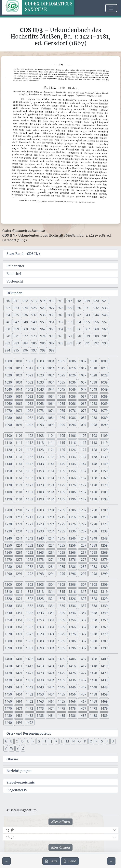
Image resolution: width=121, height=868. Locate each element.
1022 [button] (30, 375)
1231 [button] (19, 531)
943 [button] (87, 315)
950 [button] (43, 322)
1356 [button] (72, 620)
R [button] (97, 741)
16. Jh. (11, 837)
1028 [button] (93, 375)
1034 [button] (51, 382)
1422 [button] (30, 673)
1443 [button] (40, 687)
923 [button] (16, 308)
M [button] (67, 741)
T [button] (107, 741)
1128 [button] (93, 450)
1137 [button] (83, 457)
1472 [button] (30, 708)
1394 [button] (51, 648)
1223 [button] (40, 524)
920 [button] (96, 301)
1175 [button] (61, 485)
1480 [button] (8, 716)
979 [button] (87, 336)
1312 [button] (30, 592)
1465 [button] (61, 701)
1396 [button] (72, 648)
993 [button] (105, 343)
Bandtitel (14, 274)
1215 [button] (61, 517)
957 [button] (105, 322)
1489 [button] (104, 716)
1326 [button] (72, 599)
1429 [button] (104, 673)
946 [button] (7, 322)
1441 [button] (19, 687)
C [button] (17, 741)
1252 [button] (30, 545)
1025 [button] (61, 375)
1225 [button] (61, 524)
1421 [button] (19, 673)
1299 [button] (104, 574)
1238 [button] (93, 531)
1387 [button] (83, 641)
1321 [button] (19, 599)
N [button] (74, 741)
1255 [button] (61, 545)
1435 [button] (61, 680)
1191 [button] (19, 499)
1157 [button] (83, 471)
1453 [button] (40, 694)
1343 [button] (40, 613)
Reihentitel (15, 266)
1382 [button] (30, 641)
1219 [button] (104, 517)
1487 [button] (83, 716)
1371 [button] (19, 634)
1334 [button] (51, 606)
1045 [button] (61, 389)
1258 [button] (93, 545)
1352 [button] (30, 620)
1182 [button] (30, 492)
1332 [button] (30, 606)
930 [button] (78, 308)
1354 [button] (51, 620)
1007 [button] (83, 361)
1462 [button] (30, 701)
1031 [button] (19, 382)
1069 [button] (104, 404)
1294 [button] (51, 574)
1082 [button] (30, 418)
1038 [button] (93, 382)
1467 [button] (83, 701)
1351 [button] (19, 620)
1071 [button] (19, 411)
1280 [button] (8, 567)
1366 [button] (72, 627)
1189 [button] (104, 492)
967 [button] (87, 329)
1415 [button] (61, 666)
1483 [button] (40, 716)
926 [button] (43, 308)
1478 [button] (93, 708)
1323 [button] (40, 599)
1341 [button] (19, 613)
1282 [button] (30, 567)
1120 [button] (8, 450)
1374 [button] (51, 634)
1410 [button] (8, 666)
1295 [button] (61, 574)
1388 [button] (93, 641)
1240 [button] (8, 538)
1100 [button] (8, 436)
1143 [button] (40, 464)
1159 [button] (104, 471)
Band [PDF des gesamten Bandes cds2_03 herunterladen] (70, 861)
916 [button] (61, 301)
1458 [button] (93, 694)
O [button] (79, 741)
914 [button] (43, 301)
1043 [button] (40, 389)
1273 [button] (40, 560)
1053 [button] (40, 396)
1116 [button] (72, 443)
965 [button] (69, 329)
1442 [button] (30, 687)
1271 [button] (19, 560)
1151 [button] (19, 471)
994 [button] (7, 350)
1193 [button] (40, 499)
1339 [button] (104, 606)
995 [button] (16, 350)
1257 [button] (83, 545)
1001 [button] (19, 361)
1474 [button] (51, 708)
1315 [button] (61, 592)
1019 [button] (104, 368)
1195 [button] (61, 499)
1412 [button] (30, 666)
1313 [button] (40, 592)
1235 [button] (61, 531)
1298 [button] (93, 574)
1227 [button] (83, 524)
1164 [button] (51, 478)
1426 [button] (72, 673)
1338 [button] (93, 606)
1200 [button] (8, 510)
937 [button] (34, 315)
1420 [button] (8, 673)
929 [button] (69, 308)
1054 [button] (51, 396)
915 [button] (52, 301)
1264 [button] (51, 552)
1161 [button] (19, 478)
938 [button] (43, 315)
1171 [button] (19, 485)
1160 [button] (8, 478)
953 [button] (69, 322)
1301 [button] (19, 584)
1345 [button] (61, 613)
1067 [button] (83, 404)
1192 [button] (30, 499)
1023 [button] (40, 375)
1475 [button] (61, 708)
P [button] (85, 741)
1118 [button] (93, 443)
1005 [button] (61, 361)
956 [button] (96, 322)
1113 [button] (40, 443)
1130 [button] (8, 457)
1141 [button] (19, 464)
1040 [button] (8, 389)
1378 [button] (93, 634)
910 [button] (7, 301)
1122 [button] (30, 450)
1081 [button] (19, 418)
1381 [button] (19, 641)
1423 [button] (40, 673)
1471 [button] (19, 708)
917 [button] (69, 301)
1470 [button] (8, 708)
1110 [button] (8, 443)
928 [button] (61, 308)
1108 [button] (93, 436)
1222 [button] (30, 524)
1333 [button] (40, 606)
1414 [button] (51, 666)
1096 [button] (72, 425)
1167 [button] (83, 478)
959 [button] (16, 329)
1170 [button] (8, 485)
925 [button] (34, 308)
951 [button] (52, 322)
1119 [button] (104, 443)
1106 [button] (72, 436)
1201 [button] (19, 510)
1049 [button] (104, 389)
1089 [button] (104, 418)
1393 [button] (40, 648)
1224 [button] (51, 524)
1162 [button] (30, 478)
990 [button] (78, 343)
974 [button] (43, 336)
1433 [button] (40, 680)
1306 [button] (72, 584)
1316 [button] (72, 592)
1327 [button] (83, 599)
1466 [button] (72, 701)
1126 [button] (72, 450)
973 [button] (34, 336)
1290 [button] (8, 574)
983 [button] (16, 343)
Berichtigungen (19, 771)
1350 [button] (8, 620)
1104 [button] (51, 436)
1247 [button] (83, 538)
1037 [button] (83, 382)
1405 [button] (61, 659)
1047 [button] (83, 389)
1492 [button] (30, 723)
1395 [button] (61, 648)
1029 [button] (104, 375)
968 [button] (96, 329)
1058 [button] (93, 396)
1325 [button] (61, 599)
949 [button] (34, 322)
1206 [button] (72, 510)
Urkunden (14, 293)
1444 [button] (51, 687)
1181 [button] (19, 492)
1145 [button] (61, 464)
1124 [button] (51, 450)
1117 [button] (83, 443)
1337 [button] (83, 606)
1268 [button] (93, 552)
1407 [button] (83, 659)
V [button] (6, 748)
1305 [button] (61, 584)
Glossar (12, 759)
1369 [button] (104, 627)
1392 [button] (30, 648)
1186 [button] (72, 492)
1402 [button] (30, 659)
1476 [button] (72, 708)
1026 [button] (72, 375)
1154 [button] (51, 471)
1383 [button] (40, 641)
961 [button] (34, 329)
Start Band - (23, 254)
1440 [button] (8, 687)
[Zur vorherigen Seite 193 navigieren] (7, 861)
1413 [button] (40, 666)
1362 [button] (30, 627)
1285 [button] (61, 567)
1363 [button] (40, 627)
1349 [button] (104, 613)
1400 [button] (8, 659)
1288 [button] (93, 567)
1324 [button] (51, 599)
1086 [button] (72, 418)
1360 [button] (8, 627)
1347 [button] (83, 613)
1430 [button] (8, 680)
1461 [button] (19, 701)
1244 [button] (51, 538)
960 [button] (25, 329)
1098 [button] (93, 425)
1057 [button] (83, 396)
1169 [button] (104, 478)
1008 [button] (93, 361)
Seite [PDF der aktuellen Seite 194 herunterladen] (51, 861)
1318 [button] (93, 592)
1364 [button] (51, 627)
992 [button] (96, 343)
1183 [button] (40, 492)
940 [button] (61, 315)
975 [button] (52, 336)
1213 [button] (40, 517)
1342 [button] (30, 613)
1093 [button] (40, 425)
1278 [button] (93, 560)
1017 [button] (83, 368)
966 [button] (78, 329)
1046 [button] (72, 389)
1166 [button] (72, 478)
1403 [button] (40, 659)
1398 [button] (93, 648)
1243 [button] (40, 538)
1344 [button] (51, 613)
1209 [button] (104, 510)
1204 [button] (51, 510)
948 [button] (25, 322)
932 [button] (96, 308)
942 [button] (78, 315)
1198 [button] (93, 499)
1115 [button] (61, 443)
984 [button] (25, 343)
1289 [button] (104, 567)
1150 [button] (8, 471)
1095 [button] (61, 425)
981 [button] (105, 336)
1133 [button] (40, 457)
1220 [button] (8, 524)
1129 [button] (104, 450)
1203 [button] (40, 510)
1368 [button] (93, 627)
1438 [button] (93, 680)
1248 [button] (93, 538)
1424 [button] (51, 673)
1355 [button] (61, 620)
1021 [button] (19, 375)
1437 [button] (83, 680)
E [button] (28, 741)
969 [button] (105, 329)
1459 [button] (104, 694)
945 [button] (105, 315)
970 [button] (7, 336)
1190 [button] (8, 499)
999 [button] (52, 350)
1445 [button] (61, 687)
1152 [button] (30, 471)
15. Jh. (11, 830)
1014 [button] (51, 368)
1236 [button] (72, 531)
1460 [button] (8, 701)
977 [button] (69, 336)
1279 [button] (104, 560)
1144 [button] (51, 464)
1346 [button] (72, 613)
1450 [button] (8, 694)
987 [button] (52, 343)
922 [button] (7, 308)
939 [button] (52, 315)
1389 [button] (104, 641)
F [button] (33, 741)
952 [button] (61, 322)
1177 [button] (83, 485)
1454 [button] (51, 694)
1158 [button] (93, 471)
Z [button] (23, 748)
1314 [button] (51, 592)
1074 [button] (51, 411)
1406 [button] (72, 659)
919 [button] (87, 301)
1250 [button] (8, 545)
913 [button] (34, 301)
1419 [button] (104, 666)
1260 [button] (8, 552)
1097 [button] (83, 425)
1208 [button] (93, 510)
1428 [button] (93, 673)
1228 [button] (93, 524)
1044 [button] (51, 389)
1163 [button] (40, 478)
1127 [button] (83, 450)
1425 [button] (61, 673)
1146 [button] (72, 464)
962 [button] (43, 329)
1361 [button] (19, 627)
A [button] (6, 741)
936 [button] (25, 315)
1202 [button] (30, 510)
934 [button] (7, 315)
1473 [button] (40, 708)
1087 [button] (83, 418)
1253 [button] (40, 545)
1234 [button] (51, 531)
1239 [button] (104, 531)
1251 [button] (19, 545)
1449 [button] (104, 687)
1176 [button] (72, 485)
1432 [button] (30, 680)
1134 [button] (51, 457)
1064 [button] (51, 404)
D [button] (22, 741)
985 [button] (34, 343)
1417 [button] (83, 666)
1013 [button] (40, 368)
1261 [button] (19, 552)
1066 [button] (72, 404)
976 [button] (61, 336)
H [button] (45, 741)
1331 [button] (19, 606)
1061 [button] (19, 404)
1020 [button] (8, 375)
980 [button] (96, 336)
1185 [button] (61, 492)
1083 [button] (40, 418)
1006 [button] (72, 361)
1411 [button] (19, 666)
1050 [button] (8, 396)
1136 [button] (72, 457)
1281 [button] (19, 567)
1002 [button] (30, 361)
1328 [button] (93, 599)
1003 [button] (40, 361)
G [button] (39, 741)
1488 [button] (93, 716)
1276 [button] (72, 560)
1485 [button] (61, 716)
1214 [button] (51, 517)
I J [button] (51, 741)
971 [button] (16, 336)
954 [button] (78, 322)
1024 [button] (51, 375)
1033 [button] (40, 382)
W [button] (12, 748)
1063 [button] (40, 404)
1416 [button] (72, 666)
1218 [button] (93, 517)
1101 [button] (19, 436)
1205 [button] (61, 510)
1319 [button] (104, 592)
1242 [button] (30, 538)
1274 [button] (51, 560)
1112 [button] (30, 443)
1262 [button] (30, 552)
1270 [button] (8, 560)
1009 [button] (104, 361)
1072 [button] (30, 411)
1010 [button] (8, 368)
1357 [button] (83, 620)
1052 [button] (30, 396)
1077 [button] (83, 411)
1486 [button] (72, 716)
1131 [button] (19, 457)
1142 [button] (30, 464)
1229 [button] (104, 524)
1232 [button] (30, 531)
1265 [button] (61, 552)
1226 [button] (72, 524)
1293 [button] (40, 574)
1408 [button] (93, 659)
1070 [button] (8, 411)
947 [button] (16, 322)
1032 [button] (30, 382)
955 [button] (87, 322)
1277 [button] (83, 560)
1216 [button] (72, 517)
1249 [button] (104, 538)
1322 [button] (30, 599)
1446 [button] (72, 687)
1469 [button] (104, 701)
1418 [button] (93, 666)
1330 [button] (8, 606)
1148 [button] (93, 464)
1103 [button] (40, 436)
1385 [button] (61, 641)
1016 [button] (72, 368)
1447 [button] (83, 687)
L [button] (62, 741)
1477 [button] (83, 708)
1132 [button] (30, 457)
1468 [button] (93, 701)
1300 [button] (8, 584)
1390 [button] (8, 648)
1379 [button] (104, 634)
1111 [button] (19, 443)
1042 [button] (30, 389)
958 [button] (7, 329)
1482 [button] (30, 716)
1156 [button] (72, 471)
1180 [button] (8, 492)
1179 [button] (104, 485)
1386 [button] (72, 641)
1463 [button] (40, 701)
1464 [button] (51, 701)
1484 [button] (51, 716)
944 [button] (96, 315)
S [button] (102, 741)
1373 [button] (40, 634)
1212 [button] (30, 517)
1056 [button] (72, 396)
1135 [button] (61, 457)
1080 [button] (8, 418)
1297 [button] (83, 574)
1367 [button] (83, 627)
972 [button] (25, 336)
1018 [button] (93, 368)
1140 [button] (8, 464)
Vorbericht (15, 281)
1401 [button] (19, 659)
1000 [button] (8, 361)
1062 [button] (30, 404)
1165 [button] (61, 478)
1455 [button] (61, 694)
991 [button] (87, 343)
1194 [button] (51, 499)
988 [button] (61, 343)
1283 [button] (40, 567)
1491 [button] (19, 723)
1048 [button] (93, 389)
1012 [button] (30, 368)
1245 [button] (61, 538)
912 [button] (25, 301)
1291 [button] (19, 574)
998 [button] (43, 350)
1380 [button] (8, 641)
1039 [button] (104, 382)
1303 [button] (40, 584)
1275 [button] (61, 560)
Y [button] (18, 748)
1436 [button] (72, 680)
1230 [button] (8, 531)
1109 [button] (104, 436)
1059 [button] (104, 396)
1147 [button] (83, 464)
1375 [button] (61, 634)
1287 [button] (83, 567)
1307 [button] (83, 584)
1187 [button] (83, 492)
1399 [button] (104, 648)
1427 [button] (83, 673)
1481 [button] (19, 716)
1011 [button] (19, 368)
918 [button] (78, 301)
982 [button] (7, 343)
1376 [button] (72, 634)
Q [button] (91, 741)
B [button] (11, 741)
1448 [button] (93, 687)
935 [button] (16, 315)
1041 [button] (19, 389)
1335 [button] (61, 606)
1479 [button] (104, 708)
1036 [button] (72, 382)
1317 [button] (83, 592)
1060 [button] (8, 404)
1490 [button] (8, 723)
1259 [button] (104, 545)
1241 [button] (19, 538)
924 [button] (25, 308)
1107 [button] (83, 436)
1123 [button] (40, 450)
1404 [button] (51, 659)
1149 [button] (104, 464)
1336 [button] (72, 606)
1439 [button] (104, 680)
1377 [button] (83, 634)
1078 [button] (93, 411)
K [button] (56, 741)
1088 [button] (93, 418)
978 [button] (78, 336)
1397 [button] (83, 648)
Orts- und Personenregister (29, 733)
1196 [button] (72, 499)
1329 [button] (104, 599)
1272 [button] (30, 560)
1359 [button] (104, 620)
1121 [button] (19, 450)
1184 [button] (51, 492)
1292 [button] (30, 574)
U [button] (113, 741)
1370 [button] (8, 634)
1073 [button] (40, 411)
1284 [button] (51, 567)
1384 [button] (51, 641)
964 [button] (61, 329)
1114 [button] (51, 443)
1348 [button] (93, 613)
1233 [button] (40, 531)
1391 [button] (19, 648)
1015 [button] (61, 368)
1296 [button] (72, 574)
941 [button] (69, 315)
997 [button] (34, 350)
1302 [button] (30, 584)
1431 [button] (19, 680)
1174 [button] (51, 485)
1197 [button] (83, 499)
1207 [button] (83, 510)
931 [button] (87, 308)
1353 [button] (40, 620)
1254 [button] (51, 545)
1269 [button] (104, 552)
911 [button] (16, 301)
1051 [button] (19, 396)
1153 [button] (40, 471)
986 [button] (43, 343)
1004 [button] (51, 361)
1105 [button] (61, 436)
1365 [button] (61, 627)
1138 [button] (93, 457)
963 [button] (52, 329)
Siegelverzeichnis (21, 782)
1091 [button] (19, 425)
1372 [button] (30, 634)
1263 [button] (40, 552)
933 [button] (105, 308)
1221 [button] (19, 524)
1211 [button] (19, 517)
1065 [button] (61, 404)
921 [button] (105, 301)
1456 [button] (72, 694)
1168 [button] (93, 478)
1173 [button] (40, 485)
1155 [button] (61, 471)
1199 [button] (104, 499)
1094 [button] (51, 425)
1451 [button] (19, 694)
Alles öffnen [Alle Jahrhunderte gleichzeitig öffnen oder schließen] (60, 822)
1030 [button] (8, 382)
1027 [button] (83, 375)
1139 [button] (104, 457)
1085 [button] (61, 418)
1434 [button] (51, 680)
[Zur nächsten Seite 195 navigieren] (111, 861)
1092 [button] (30, 425)
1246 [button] (72, 538)
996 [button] (25, 350)
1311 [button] (19, 592)
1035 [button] (61, 382)
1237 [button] (83, 531)
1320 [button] (8, 599)
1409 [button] (104, 659)
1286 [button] (72, 567)
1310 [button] (8, 592)
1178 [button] (93, 485)
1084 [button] (51, 418)
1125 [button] (61, 450)
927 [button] (52, 308)
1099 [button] (104, 425)
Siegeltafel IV (17, 790)
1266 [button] (72, 552)
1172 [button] (30, 485)
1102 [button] (30, 436)
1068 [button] (93, 404)
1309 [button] (104, 584)
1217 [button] (83, 517)
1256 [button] (72, 545)
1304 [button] (51, 584)
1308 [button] (93, 584)
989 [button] (69, 343)
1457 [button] (83, 694)
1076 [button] (72, 411)
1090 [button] (8, 425)
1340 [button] (8, 613)
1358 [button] (93, 620)
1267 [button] (83, 552)
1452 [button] (30, 694)
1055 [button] (61, 396)
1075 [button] (61, 411)
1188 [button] (93, 492)
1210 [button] (8, 517)
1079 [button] (104, 411)
